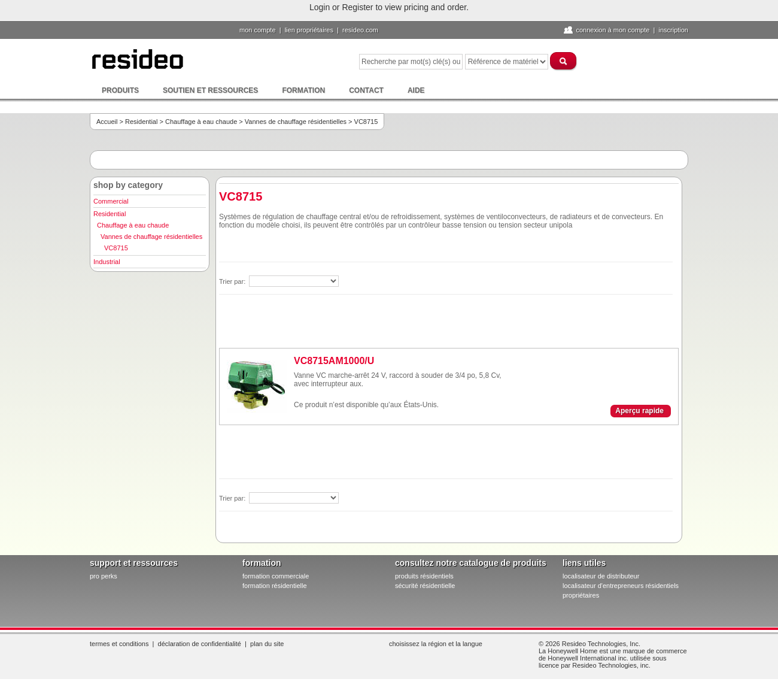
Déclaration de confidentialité (200, 644)
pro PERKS (104, 576)
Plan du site (267, 644)
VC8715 (116, 248)
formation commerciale (276, 576)
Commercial (111, 201)
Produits (120, 90)
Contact (366, 90)
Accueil (107, 122)
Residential (141, 122)
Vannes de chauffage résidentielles (296, 122)
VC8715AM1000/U (334, 361)
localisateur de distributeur (601, 576)
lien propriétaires (309, 30)
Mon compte (258, 30)
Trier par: (233, 281)
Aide (416, 90)
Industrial (107, 262)
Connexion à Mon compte (613, 30)
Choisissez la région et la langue (436, 644)
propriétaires (581, 595)
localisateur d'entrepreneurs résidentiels (621, 586)
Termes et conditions (119, 644)
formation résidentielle (275, 586)
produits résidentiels (424, 576)
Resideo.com (360, 30)
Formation (303, 90)
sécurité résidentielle (425, 586)
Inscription (673, 30)
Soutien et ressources (210, 90)
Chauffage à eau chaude (201, 122)
